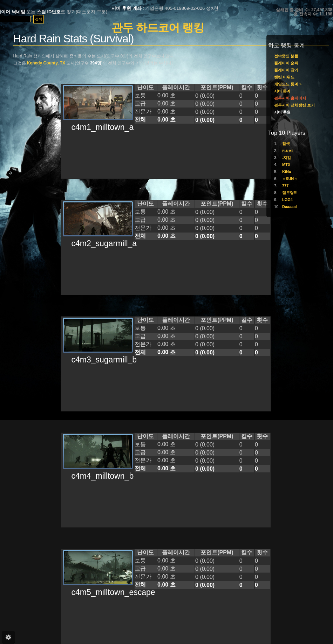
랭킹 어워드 (284, 77)
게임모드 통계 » (288, 84)
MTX (286, 165)
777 (285, 186)
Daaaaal (290, 207)
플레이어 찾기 (286, 70)
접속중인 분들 (286, 56)
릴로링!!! (290, 193)
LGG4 (287, 200)
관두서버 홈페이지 (290, 98)
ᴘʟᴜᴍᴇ (288, 151)
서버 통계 (282, 91)
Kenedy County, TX (46, 63)
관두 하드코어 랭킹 (158, 28)
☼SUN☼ (290, 179)
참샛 (286, 144)
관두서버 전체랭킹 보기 (294, 105)
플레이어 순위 (286, 63)
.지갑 (287, 158)
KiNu (287, 172)
